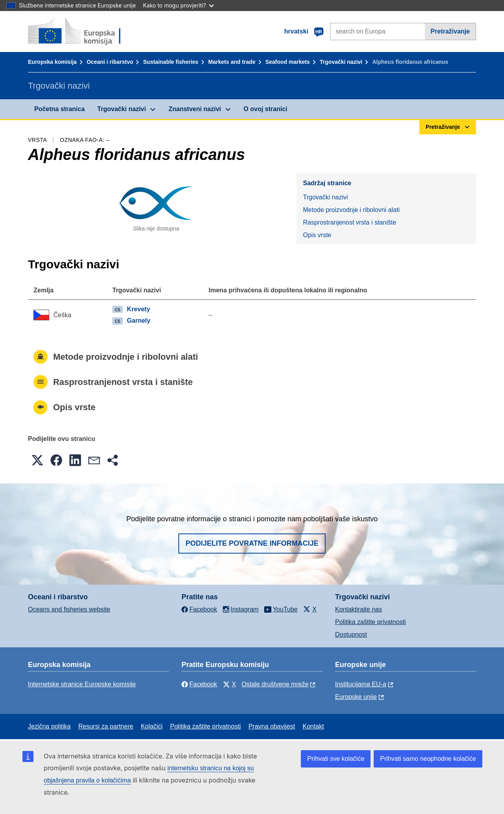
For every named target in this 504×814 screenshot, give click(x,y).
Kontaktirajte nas (359, 609)
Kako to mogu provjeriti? (178, 5)
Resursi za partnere (106, 726)
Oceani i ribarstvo (110, 62)
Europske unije (356, 697)
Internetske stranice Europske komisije (82, 684)
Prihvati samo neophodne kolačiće (428, 759)
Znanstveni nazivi (195, 109)
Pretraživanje (450, 31)
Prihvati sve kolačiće (336, 759)
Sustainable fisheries (171, 62)
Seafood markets (288, 62)
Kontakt (313, 726)
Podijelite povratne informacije (252, 543)
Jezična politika (49, 726)
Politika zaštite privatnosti (371, 622)
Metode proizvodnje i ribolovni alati (351, 210)
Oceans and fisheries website (69, 609)
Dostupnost (351, 635)
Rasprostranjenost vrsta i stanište (349, 222)
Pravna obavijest (272, 726)
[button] (37, 460)
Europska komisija (52, 62)
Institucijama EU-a (361, 684)
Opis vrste (317, 235)
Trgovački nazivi (341, 62)
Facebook (199, 684)
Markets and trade (232, 62)
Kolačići (152, 726)
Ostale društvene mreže (275, 684)
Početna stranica (59, 109)
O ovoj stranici (266, 109)
